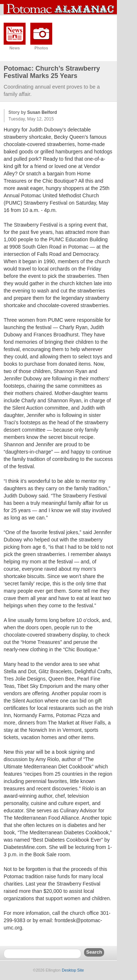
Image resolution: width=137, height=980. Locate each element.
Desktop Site (73, 970)
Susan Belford (42, 112)
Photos (41, 48)
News (15, 48)
